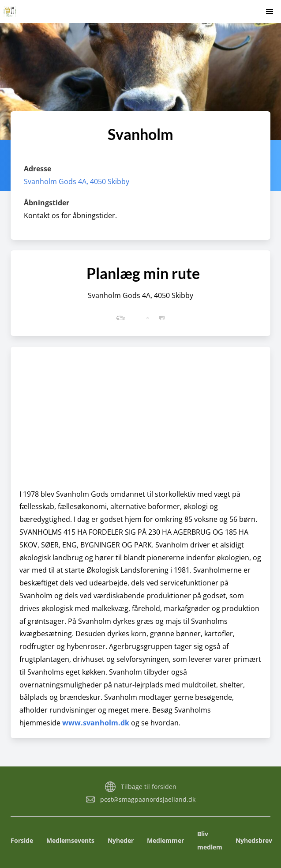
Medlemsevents (70, 840)
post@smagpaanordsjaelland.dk (148, 799)
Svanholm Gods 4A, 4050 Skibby (77, 181)
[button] (270, 11)
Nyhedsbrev (254, 840)
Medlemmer (165, 840)
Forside (22, 840)
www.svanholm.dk (96, 723)
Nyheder (121, 840)
